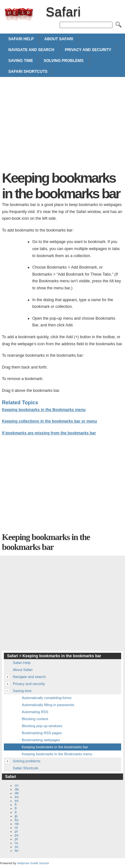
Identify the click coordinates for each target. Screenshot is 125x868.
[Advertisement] (63, 126)
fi (16, 804)
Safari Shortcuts (28, 72)
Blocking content (35, 719)
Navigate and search (31, 50)
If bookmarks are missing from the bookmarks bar (49, 433)
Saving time (21, 61)
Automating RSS (35, 712)
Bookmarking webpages (41, 740)
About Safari (59, 39)
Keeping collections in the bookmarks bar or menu (50, 421)
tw (17, 850)
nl (16, 827)
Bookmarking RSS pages (42, 733)
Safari (19, 14)
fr (16, 808)
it (16, 812)
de (17, 793)
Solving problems (63, 61)
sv (17, 847)
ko (17, 820)
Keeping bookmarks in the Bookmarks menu (44, 410)
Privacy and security (88, 50)
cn (17, 785)
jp (16, 816)
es (17, 801)
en (17, 797)
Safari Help (21, 39)
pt (16, 839)
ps (17, 835)
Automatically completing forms (47, 698)
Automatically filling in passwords (48, 705)
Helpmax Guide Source (33, 863)
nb (17, 824)
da (17, 789)
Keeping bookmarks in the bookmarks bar (55, 747)
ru (16, 843)
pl (16, 831)
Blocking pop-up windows (42, 726)
